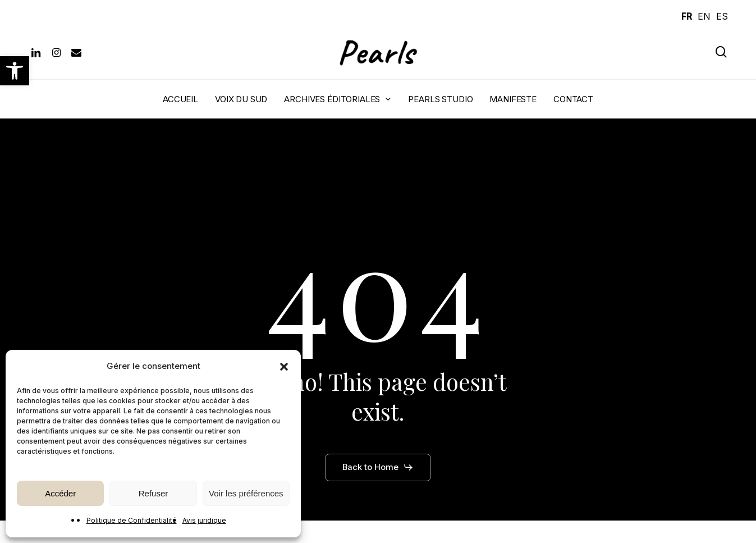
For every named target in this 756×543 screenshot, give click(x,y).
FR (687, 16)
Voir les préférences (246, 493)
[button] (15, 71)
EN (704, 16)
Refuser (154, 493)
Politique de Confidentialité (132, 520)
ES (722, 16)
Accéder (60, 493)
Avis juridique (204, 520)
